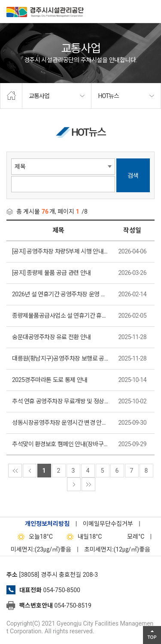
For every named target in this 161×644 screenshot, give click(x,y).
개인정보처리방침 (47, 524)
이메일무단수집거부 (108, 524)
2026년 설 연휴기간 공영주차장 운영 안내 (61, 294)
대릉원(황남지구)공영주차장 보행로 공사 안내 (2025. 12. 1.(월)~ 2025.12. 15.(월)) (61, 358)
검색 (133, 176)
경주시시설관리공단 (45, 13)
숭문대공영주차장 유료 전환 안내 (52, 337)
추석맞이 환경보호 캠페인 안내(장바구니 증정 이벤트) (61, 444)
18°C (33, 537)
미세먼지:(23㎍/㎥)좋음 (41, 549)
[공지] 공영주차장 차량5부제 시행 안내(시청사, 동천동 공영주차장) (61, 251)
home (11, 96)
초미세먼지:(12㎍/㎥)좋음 (117, 549)
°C (128, 537)
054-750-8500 (61, 590)
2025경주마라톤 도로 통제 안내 (50, 380)
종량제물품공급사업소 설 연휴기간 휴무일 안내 (61, 316)
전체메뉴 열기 (150, 11)
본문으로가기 (19, 0)
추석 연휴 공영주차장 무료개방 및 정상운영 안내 (61, 401)
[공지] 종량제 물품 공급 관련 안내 (52, 273)
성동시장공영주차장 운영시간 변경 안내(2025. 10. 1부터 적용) (61, 423)
